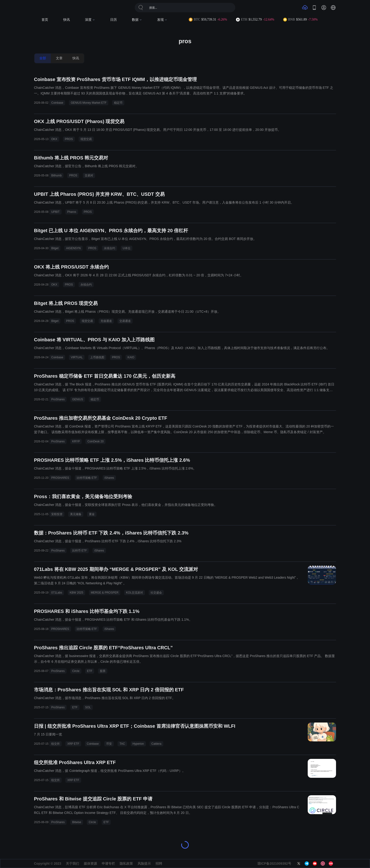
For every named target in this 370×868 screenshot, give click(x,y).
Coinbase (57, 103)
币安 (109, 744)
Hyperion (138, 744)
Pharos (72, 212)
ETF (90, 671)
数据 (137, 20)
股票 (103, 671)
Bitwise (77, 822)
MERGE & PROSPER (105, 593)
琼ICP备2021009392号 (274, 864)
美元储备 (76, 514)
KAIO (131, 357)
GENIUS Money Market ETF (89, 103)
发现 (162, 20)
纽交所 (55, 744)
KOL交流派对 (135, 593)
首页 (45, 20)
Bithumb (56, 175)
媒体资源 (90, 864)
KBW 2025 (76, 593)
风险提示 (144, 864)
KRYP (76, 441)
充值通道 (106, 321)
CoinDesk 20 (95, 441)
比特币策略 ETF (87, 478)
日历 (114, 20)
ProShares (58, 399)
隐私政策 (126, 864)
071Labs (57, 593)
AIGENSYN (73, 248)
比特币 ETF (80, 551)
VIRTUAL (77, 357)
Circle (76, 671)
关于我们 (72, 864)
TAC (122, 744)
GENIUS (78, 399)
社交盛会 (156, 593)
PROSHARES (60, 478)
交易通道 (125, 321)
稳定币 (118, 103)
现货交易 (86, 139)
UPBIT (55, 212)
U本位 (127, 248)
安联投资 (57, 514)
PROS (69, 139)
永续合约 (109, 248)
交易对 (89, 175)
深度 (90, 20)
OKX (54, 139)
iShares (109, 478)
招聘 (159, 864)
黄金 (92, 514)
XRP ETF (73, 744)
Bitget (55, 248)
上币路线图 (97, 357)
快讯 (67, 20)
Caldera (156, 744)
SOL (88, 707)
